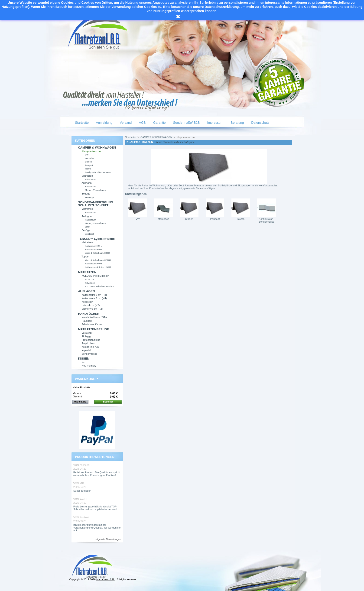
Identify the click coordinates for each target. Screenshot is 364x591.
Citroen (88, 162)
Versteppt (89, 197)
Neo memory (89, 366)
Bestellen (108, 402)
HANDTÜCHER (89, 314)
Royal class (88, 343)
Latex (88, 227)
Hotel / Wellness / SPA (94, 317)
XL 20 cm (89, 279)
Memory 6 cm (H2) (92, 309)
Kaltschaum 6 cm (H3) (94, 295)
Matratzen (87, 176)
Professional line (91, 340)
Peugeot (89, 165)
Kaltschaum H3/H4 (94, 246)
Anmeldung (104, 123)
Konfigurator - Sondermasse (98, 172)
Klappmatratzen (91, 151)
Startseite (81, 123)
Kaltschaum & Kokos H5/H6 (98, 267)
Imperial (86, 350)
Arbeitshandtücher (92, 324)
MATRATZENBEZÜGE (93, 329)
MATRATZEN (87, 272)
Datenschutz (260, 123)
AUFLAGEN (86, 291)
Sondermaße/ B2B (186, 123)
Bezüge (86, 194)
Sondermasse (89, 354)
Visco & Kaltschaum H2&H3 (98, 260)
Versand (125, 123)
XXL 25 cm (90, 283)
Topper (85, 257)
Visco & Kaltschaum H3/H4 (97, 253)
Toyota (88, 169)
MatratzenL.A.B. (106, 579)
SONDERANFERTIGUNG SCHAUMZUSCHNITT (96, 204)
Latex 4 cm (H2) (91, 305)
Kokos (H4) (88, 302)
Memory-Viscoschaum (95, 190)
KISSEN (84, 359)
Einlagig (86, 336)
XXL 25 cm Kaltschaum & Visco (100, 286)
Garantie (159, 123)
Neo (84, 362)
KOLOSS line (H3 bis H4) (96, 276)
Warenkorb (85, 379)
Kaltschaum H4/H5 (94, 250)
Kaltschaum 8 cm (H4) (94, 298)
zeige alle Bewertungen (108, 539)
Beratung (237, 123)
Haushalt (86, 321)
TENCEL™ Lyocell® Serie (96, 239)
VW (87, 155)
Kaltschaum (90, 179)
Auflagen (86, 183)
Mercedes (90, 158)
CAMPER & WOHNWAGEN (97, 148)
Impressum (215, 123)
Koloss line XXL (90, 347)
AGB (142, 123)
